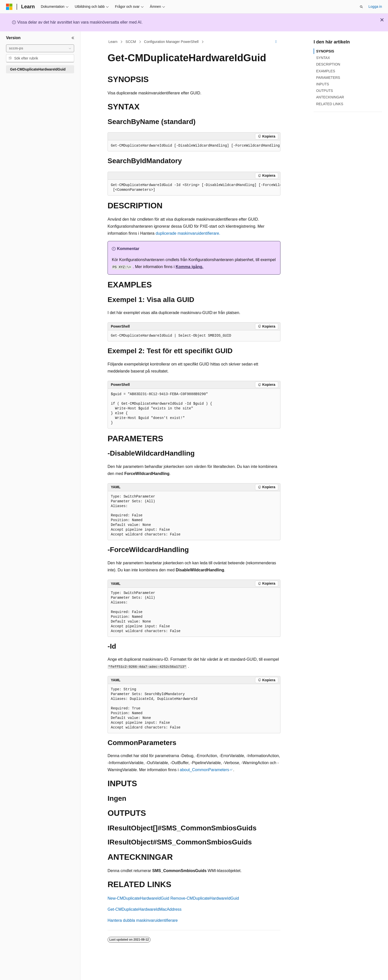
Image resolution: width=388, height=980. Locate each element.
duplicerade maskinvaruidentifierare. (188, 233)
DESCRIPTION (328, 64)
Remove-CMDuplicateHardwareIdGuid (205, 898)
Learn (113, 42)
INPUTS (323, 84)
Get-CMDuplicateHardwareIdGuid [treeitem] (38, 69)
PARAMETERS (328, 78)
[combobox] (40, 48)
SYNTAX (323, 58)
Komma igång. (189, 267)
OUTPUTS (325, 91)
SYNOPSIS (325, 51)
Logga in (375, 7)
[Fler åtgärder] (276, 42)
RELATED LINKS (330, 104)
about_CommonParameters (204, 770)
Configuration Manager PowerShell (171, 42)
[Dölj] (73, 38)
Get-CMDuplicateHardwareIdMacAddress (144, 909)
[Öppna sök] (361, 7)
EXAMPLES (326, 71)
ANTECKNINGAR (330, 97)
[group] (194, 146)
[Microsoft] (9, 7)
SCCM (131, 42)
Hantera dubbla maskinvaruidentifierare (143, 920)
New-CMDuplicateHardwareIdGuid (138, 898)
